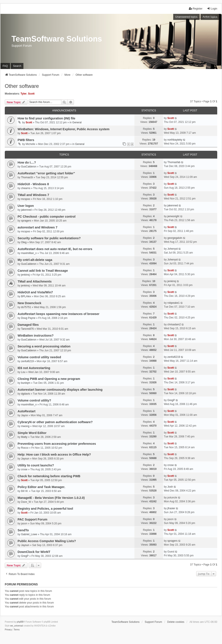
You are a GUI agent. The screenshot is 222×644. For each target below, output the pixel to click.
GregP (171, 400)
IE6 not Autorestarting (34, 368)
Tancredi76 (27, 329)
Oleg (24, 242)
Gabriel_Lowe (29, 534)
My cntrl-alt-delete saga (35, 260)
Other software (22, 86)
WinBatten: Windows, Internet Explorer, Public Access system (64, 129)
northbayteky (175, 140)
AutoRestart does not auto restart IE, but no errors (55, 249)
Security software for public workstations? (49, 238)
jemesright (173, 216)
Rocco (25, 448)
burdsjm (26, 383)
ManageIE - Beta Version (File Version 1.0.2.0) (51, 498)
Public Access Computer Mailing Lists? (47, 541)
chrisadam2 (174, 324)
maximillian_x (29, 253)
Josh (170, 487)
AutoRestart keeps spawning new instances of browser (58, 314)
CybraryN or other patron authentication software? (55, 422)
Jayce (24, 415)
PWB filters (26, 140)
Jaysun (25, 459)
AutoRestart (26, 411)
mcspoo (26, 199)
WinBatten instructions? (36, 336)
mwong (25, 426)
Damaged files (28, 325)
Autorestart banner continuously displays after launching (60, 390)
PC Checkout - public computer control (47, 217)
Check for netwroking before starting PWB (49, 476)
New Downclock (29, 303)
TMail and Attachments (35, 281)
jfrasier (171, 508)
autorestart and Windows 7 (38, 227)
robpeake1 (174, 303)
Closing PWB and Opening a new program (49, 379)
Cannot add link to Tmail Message (43, 271)
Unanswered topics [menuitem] (186, 17)
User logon (26, 206)
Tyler (24, 94)
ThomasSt (27, 177)
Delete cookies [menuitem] (176, 622)
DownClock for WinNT (34, 552)
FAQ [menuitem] (5, 66)
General (77, 122)
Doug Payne (28, 318)
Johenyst (173, 249)
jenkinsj (25, 275)
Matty (24, 437)
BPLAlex (26, 296)
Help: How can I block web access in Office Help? (54, 454)
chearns (26, 188)
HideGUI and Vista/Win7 (35, 292)
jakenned (26, 210)
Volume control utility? (34, 400)
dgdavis (25, 394)
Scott (31, 94)
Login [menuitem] (212, 9)
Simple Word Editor (32, 433)
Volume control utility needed (39, 357)
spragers (26, 221)
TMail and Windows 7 (33, 195)
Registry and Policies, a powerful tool (45, 509)
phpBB (20, 622)
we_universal (16, 626)
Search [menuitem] (17, 66)
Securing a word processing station (44, 346)
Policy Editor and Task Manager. (41, 487)
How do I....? (27, 162)
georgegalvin (175, 238)
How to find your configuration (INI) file (46, 118)
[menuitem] (8, 630)
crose (24, 469)
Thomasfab (174, 162)
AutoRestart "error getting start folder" (46, 173)
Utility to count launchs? (36, 465)
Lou (23, 372)
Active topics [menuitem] (210, 17)
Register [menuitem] (196, 9)
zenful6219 (27, 361)
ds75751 (26, 307)
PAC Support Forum (32, 519)
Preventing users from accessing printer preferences (57, 444)
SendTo (23, 530)
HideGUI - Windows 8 (33, 184)
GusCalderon (29, 167)
